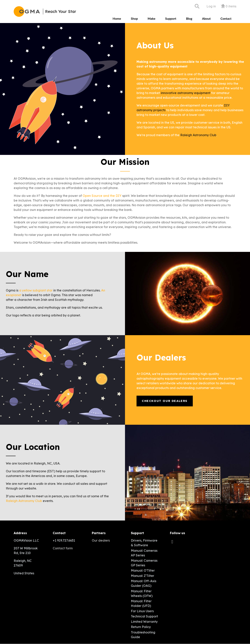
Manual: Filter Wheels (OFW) (142, 593)
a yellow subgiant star (36, 290)
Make (152, 18)
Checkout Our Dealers (165, 401)
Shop (134, 18)
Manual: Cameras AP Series (144, 553)
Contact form (63, 548)
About (206, 18)
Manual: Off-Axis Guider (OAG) (144, 583)
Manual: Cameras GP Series (144, 563)
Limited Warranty (144, 622)
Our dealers (101, 540)
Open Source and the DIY (102, 196)
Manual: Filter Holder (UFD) (141, 603)
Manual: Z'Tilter (142, 576)
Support (171, 18)
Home (117, 18)
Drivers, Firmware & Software (144, 543)
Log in (211, 6)
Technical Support (144, 616)
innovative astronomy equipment (186, 93)
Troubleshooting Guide (143, 635)
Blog (189, 18)
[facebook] (173, 542)
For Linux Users (142, 611)
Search (197, 6)
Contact (226, 18)
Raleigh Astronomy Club (198, 135)
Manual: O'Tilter (143, 570)
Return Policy (141, 627)
